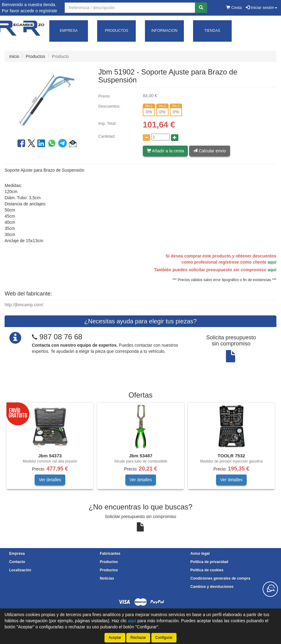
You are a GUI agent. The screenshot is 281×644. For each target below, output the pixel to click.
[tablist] (140, 449)
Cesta (234, 8)
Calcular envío (209, 151)
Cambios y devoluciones (212, 587)
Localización (20, 570)
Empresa (17, 554)
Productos (35, 56)
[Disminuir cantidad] (146, 138)
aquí (272, 262)
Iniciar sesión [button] (261, 8)
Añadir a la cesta (165, 151)
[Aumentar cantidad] (175, 138)
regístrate (48, 11)
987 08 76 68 (61, 337)
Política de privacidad (209, 562)
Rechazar (138, 638)
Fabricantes (110, 554)
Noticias (107, 578)
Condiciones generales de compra (220, 578)
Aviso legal (200, 554)
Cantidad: (107, 136)
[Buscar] (201, 8)
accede (27, 11)
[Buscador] (130, 8)
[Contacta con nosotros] (270, 589)
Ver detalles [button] (50, 480)
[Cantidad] (161, 137)
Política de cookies (207, 570)
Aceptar (115, 638)
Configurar (164, 638)
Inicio (14, 56)
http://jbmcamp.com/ (24, 305)
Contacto (17, 562)
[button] (73, 144)
